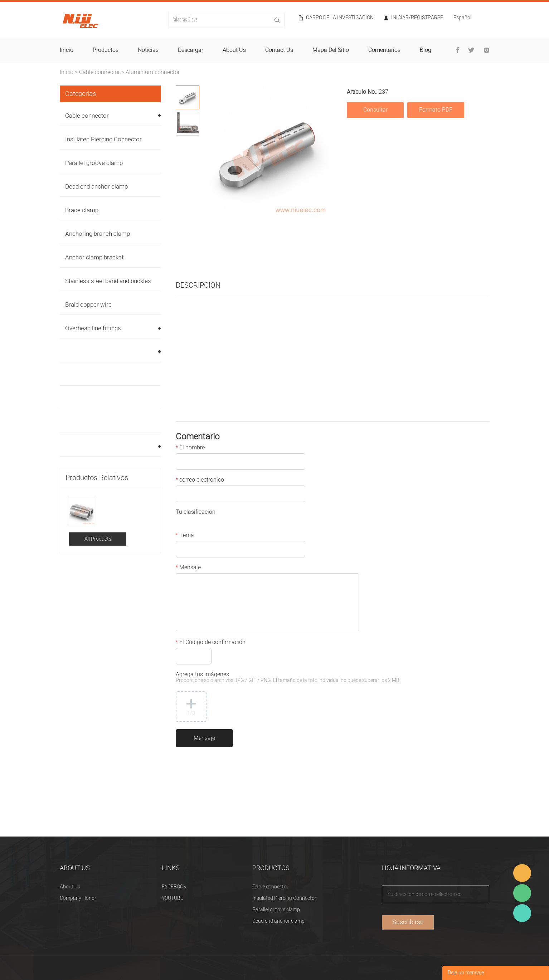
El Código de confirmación (211, 643)
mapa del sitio (331, 50)
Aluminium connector (153, 72)
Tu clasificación (196, 513)
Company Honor (78, 898)
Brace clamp (82, 210)
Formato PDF (436, 110)
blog (426, 50)
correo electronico (200, 481)
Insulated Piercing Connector (103, 139)
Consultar (375, 110)
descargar (191, 50)
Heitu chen (522, 913)
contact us (279, 50)
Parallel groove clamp (94, 163)
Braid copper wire (88, 305)
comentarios (384, 50)
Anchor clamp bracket (94, 257)
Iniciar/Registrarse (417, 18)
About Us (70, 887)
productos (106, 50)
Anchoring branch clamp (98, 234)
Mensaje (188, 568)
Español (462, 18)
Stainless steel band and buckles (108, 281)
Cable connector (99, 72)
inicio (67, 50)
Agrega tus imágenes (288, 678)
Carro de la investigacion (340, 18)
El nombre (190, 448)
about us (234, 50)
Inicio (67, 72)
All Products (98, 539)
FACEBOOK (174, 887)
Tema (185, 536)
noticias (148, 50)
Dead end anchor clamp (96, 187)
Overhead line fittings (93, 328)
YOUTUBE (173, 898)
